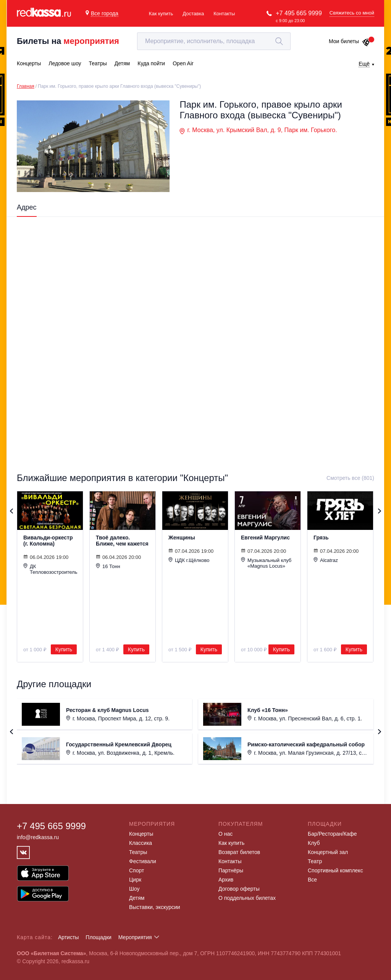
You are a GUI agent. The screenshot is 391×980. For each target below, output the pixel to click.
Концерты (141, 834)
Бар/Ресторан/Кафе (332, 834)
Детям (137, 898)
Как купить (161, 14)
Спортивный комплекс (335, 870)
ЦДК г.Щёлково (189, 560)
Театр (315, 861)
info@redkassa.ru (38, 837)
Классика (141, 843)
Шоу (134, 889)
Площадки (99, 937)
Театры (138, 852)
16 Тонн (108, 566)
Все (312, 880)
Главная (26, 86)
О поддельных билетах (247, 898)
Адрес (27, 207)
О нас (225, 834)
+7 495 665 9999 (299, 13)
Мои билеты (350, 41)
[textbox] (214, 41)
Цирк (135, 880)
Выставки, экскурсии (155, 907)
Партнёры (231, 870)
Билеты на (68, 41)
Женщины (182, 538)
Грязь (321, 538)
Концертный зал (328, 852)
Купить (64, 649)
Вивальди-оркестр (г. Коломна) (48, 541)
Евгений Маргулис (265, 538)
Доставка (193, 14)
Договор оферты (239, 889)
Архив (226, 880)
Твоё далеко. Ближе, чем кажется (122, 541)
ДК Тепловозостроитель (50, 569)
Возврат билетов (239, 852)
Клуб (314, 843)
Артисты (69, 937)
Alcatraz (326, 560)
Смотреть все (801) (350, 478)
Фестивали (143, 861)
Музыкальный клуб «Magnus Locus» (266, 563)
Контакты (224, 14)
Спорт (137, 870)
